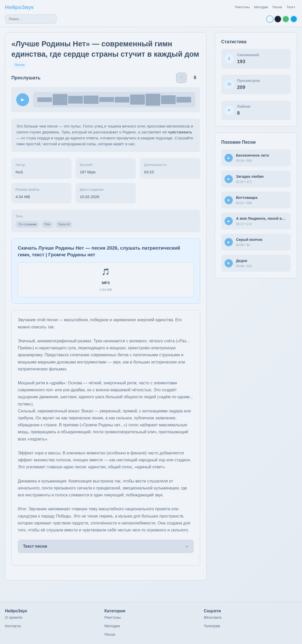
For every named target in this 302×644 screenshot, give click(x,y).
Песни (277, 7)
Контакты (13, 626)
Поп (47, 224)
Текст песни (35, 546)
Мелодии (261, 7)
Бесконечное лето (252, 155)
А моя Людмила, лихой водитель (266, 218)
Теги (291, 7)
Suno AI (64, 224)
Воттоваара (247, 198)
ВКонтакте (213, 617)
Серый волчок (249, 240)
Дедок (242, 261)
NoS (19, 172)
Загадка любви (250, 176)
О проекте (14, 617)
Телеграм (212, 626)
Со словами (27, 224)
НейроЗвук (19, 7)
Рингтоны (242, 7)
